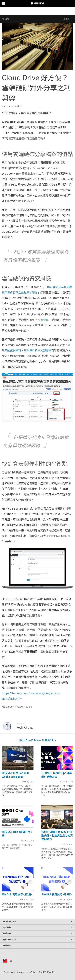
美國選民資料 (13, 350)
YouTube (31, 972)
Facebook (8, 972)
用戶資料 (29, 350)
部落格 (6, 18)
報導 (46, 320)
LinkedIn (20, 972)
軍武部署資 (45, 350)
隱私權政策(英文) (46, 972)
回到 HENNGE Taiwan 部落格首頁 (37, 740)
